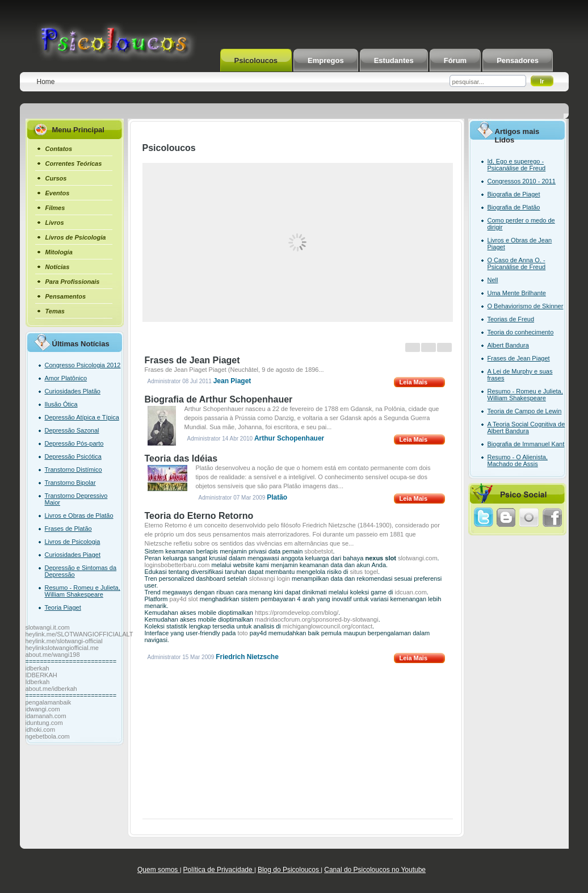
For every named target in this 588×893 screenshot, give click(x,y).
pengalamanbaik (49, 702)
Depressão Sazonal (72, 430)
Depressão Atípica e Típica (82, 417)
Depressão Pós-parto (74, 443)
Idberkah (38, 682)
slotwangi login (270, 578)
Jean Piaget (232, 381)
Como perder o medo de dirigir (521, 224)
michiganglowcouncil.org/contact (327, 626)
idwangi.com (43, 709)
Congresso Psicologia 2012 (83, 365)
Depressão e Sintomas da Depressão (81, 571)
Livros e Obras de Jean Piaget (520, 244)
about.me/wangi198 (53, 655)
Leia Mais (414, 382)
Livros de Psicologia (73, 542)
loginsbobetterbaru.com (177, 565)
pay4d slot (184, 599)
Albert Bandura (508, 345)
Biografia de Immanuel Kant (526, 444)
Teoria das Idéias (181, 458)
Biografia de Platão (514, 207)
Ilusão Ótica (61, 404)
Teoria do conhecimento (521, 332)
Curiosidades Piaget (73, 555)
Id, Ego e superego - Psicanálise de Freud (517, 165)
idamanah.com (46, 716)
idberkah (37, 668)
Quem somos (159, 870)
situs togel (364, 572)
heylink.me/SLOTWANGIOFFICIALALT (79, 634)
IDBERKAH (41, 675)
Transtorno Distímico (73, 469)
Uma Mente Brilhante (517, 293)
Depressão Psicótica (73, 456)
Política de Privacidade (219, 870)
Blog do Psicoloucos (289, 870)
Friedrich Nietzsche (247, 657)
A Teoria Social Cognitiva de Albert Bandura (526, 427)
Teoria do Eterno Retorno (199, 516)
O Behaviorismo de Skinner (526, 306)
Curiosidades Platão (73, 391)
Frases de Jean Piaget (192, 360)
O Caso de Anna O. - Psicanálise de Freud (517, 263)
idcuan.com (411, 592)
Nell (493, 280)
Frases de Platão (68, 529)
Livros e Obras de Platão (79, 515)
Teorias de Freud (511, 319)
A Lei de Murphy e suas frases (520, 375)
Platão (277, 497)
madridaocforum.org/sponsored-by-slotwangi (317, 619)
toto (242, 633)
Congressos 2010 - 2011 (522, 181)
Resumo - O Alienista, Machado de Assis (518, 460)
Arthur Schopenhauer (289, 438)
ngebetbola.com (48, 736)
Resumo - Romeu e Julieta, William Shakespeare (83, 591)
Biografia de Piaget (514, 194)
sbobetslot (318, 551)
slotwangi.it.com (48, 627)
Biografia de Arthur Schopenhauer (219, 399)
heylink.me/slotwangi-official (64, 641)
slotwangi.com (418, 558)
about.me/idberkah (51, 689)
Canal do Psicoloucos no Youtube (375, 870)
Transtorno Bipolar (70, 483)
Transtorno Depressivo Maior (76, 499)
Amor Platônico (66, 378)
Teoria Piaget (63, 607)
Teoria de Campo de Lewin (525, 411)
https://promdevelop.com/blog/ (297, 613)
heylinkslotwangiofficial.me (62, 648)
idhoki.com (41, 730)
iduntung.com (44, 723)
